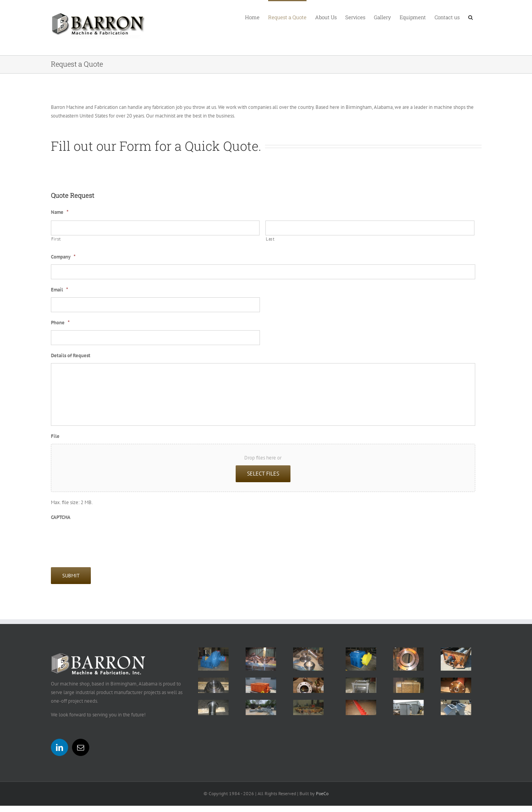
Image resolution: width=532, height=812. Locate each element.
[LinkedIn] (60, 747)
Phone (60, 323)
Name (60, 212)
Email (60, 290)
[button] (471, 17)
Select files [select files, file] (263, 474)
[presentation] (110, 540)
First (56, 239)
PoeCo (322, 793)
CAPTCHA (61, 517)
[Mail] (81, 747)
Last (270, 239)
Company (63, 257)
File (55, 436)
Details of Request (71, 356)
